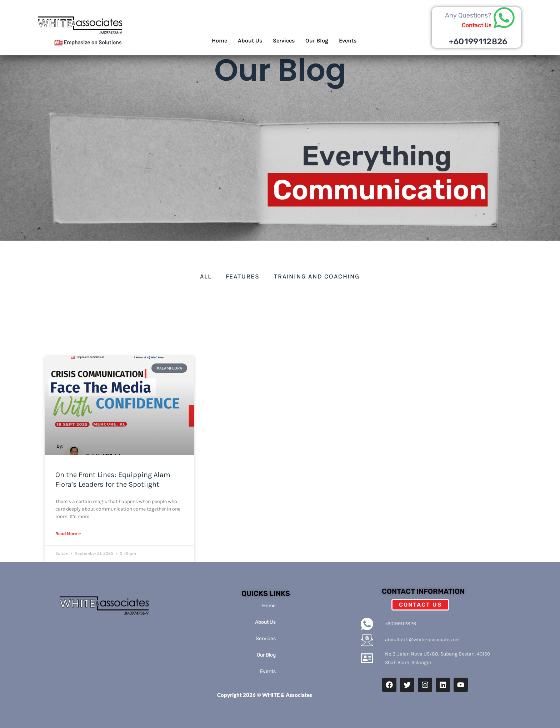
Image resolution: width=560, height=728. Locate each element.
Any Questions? (468, 15)
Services (284, 41)
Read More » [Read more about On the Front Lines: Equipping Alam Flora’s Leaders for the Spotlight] (68, 534)
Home (219, 41)
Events (348, 41)
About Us (250, 41)
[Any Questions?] (504, 18)
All (206, 276)
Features (243, 276)
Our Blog (317, 41)
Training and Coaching (317, 276)
